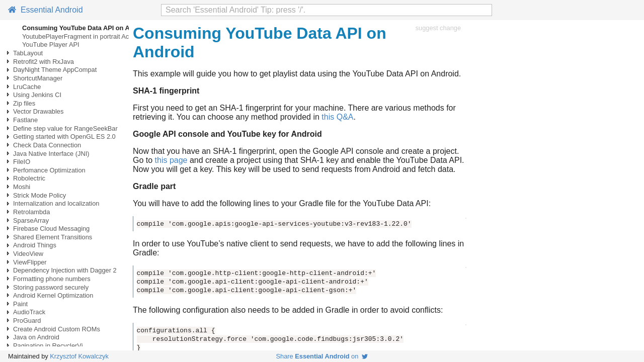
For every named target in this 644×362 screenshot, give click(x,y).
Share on (322, 356)
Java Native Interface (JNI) (51, 154)
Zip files (24, 103)
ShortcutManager (38, 78)
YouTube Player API (51, 44)
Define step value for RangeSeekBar (65, 128)
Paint (20, 304)
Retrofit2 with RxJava (44, 62)
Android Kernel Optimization (53, 295)
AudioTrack (29, 312)
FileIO (22, 162)
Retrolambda (31, 212)
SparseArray (31, 220)
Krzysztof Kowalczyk (79, 356)
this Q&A (337, 117)
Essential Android (46, 10)
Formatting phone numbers (52, 279)
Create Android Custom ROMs (57, 329)
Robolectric (29, 178)
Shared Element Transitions (53, 237)
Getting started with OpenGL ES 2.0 (64, 137)
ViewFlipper (30, 262)
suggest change (438, 28)
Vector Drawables (38, 111)
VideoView (28, 254)
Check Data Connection (47, 145)
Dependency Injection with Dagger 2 (65, 270)
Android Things (35, 245)
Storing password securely (51, 287)
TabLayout (28, 53)
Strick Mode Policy (39, 195)
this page (171, 160)
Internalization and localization (56, 203)
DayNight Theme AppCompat (55, 70)
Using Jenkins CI (37, 95)
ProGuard (27, 321)
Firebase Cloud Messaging (51, 229)
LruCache (27, 87)
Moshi (22, 187)
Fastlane (25, 120)
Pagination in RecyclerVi (48, 346)
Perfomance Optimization (49, 170)
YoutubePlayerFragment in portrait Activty (81, 36)
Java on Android (36, 337)
